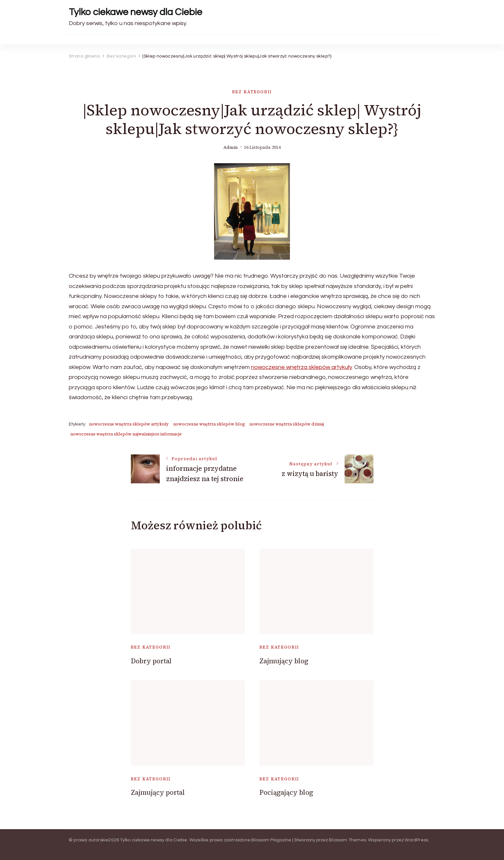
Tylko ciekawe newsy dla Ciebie (135, 12)
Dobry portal (151, 661)
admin (231, 147)
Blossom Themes (347, 840)
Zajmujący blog (284, 661)
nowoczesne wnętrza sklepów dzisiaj (287, 424)
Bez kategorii (252, 92)
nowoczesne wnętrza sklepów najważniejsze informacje (126, 434)
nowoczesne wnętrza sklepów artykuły (301, 367)
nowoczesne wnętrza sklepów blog (209, 424)
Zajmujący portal (158, 792)
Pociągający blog (286, 792)
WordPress (416, 840)
